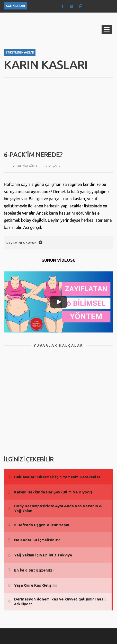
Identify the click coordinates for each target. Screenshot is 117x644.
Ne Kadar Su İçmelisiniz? (37, 540)
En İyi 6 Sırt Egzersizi (34, 570)
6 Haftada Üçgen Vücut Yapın (42, 525)
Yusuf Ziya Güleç (25, 166)
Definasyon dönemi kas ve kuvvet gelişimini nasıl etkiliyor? (60, 602)
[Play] (59, 302)
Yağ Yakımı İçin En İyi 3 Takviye (43, 555)
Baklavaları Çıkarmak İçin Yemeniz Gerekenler (57, 477)
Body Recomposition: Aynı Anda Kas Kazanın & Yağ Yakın (58, 508)
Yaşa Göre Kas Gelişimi (35, 585)
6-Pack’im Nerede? (33, 155)
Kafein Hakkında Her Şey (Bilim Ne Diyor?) (53, 492)
